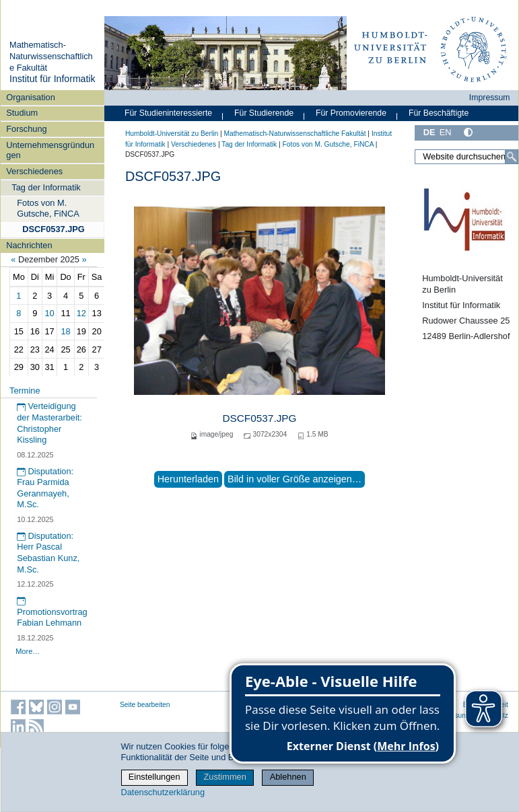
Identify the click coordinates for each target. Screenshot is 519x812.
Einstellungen (154, 777)
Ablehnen (288, 777)
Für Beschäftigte (439, 113)
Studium (22, 113)
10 (50, 313)
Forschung (26, 129)
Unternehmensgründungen (50, 150)
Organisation (31, 97)
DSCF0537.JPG (53, 229)
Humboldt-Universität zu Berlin (172, 134)
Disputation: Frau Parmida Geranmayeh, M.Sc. (45, 488)
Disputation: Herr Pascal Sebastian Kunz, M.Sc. (48, 553)
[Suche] (512, 157)
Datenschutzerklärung (163, 792)
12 (81, 313)
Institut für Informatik (53, 79)
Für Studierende (264, 113)
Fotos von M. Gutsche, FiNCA (48, 208)
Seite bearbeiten (145, 705)
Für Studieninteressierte (168, 113)
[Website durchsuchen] (466, 157)
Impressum (490, 98)
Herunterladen (188, 479)
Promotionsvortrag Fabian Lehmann (52, 612)
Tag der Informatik (46, 187)
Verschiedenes (34, 171)
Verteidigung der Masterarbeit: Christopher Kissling (49, 423)
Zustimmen (224, 777)
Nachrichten (29, 245)
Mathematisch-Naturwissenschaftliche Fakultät (51, 56)
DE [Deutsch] (429, 132)
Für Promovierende (351, 113)
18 (65, 331)
